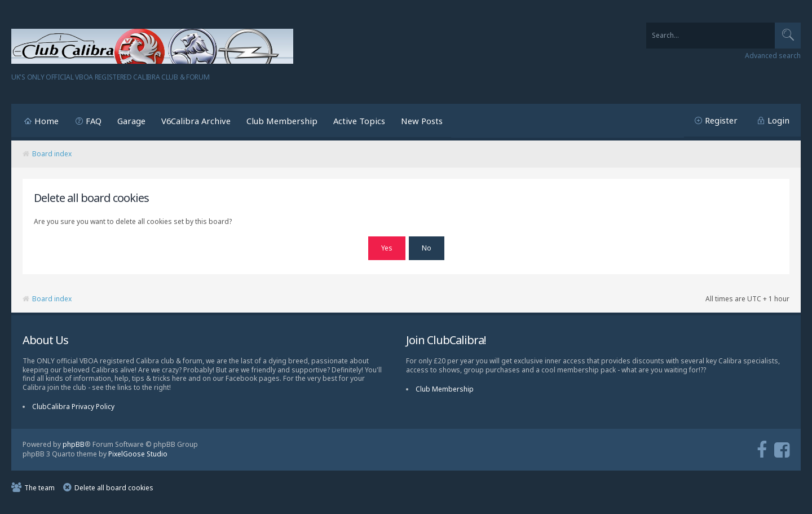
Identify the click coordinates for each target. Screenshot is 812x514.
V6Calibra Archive (196, 121)
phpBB (74, 444)
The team (39, 488)
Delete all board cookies (114, 488)
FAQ (94, 121)
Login (778, 120)
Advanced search (773, 56)
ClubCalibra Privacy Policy (73, 407)
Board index (52, 154)
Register (721, 120)
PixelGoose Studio (138, 454)
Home (47, 121)
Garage (131, 121)
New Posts (422, 121)
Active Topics (359, 121)
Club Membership (282, 121)
